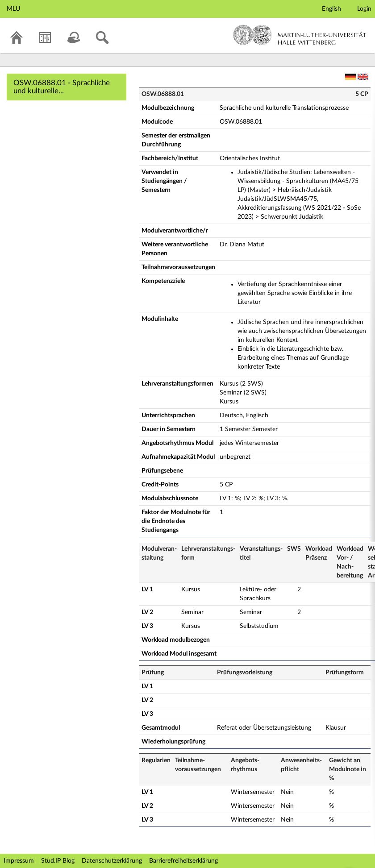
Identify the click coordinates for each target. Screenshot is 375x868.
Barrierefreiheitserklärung (183, 861)
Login (364, 9)
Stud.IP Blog (58, 861)
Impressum (19, 861)
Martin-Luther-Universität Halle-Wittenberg (300, 35)
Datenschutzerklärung (112, 861)
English (331, 9)
